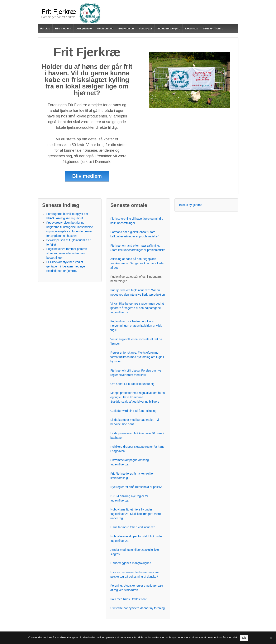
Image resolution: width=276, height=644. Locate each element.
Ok (244, 638)
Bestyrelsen (126, 28)
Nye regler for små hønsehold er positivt (136, 487)
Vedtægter (146, 28)
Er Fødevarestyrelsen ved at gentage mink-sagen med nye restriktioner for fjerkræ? (66, 266)
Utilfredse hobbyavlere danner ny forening (138, 608)
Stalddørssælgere (169, 28)
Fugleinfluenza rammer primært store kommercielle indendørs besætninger (67, 253)
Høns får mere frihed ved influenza (133, 527)
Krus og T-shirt (213, 28)
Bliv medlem (63, 28)
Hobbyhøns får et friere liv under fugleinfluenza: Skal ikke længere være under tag (136, 514)
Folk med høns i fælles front (129, 599)
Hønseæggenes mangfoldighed (131, 563)
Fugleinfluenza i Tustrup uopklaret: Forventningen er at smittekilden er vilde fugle (136, 326)
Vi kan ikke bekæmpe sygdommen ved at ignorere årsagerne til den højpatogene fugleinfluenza (137, 308)
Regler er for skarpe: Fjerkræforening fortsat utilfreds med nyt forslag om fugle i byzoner (137, 357)
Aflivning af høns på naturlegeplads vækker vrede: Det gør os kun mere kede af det (137, 263)
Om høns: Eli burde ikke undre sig (132, 384)
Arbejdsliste (84, 28)
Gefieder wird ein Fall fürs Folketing (133, 411)
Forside (45, 28)
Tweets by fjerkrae (191, 205)
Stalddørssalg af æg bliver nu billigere (135, 402)
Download (192, 28)
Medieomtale (105, 28)
